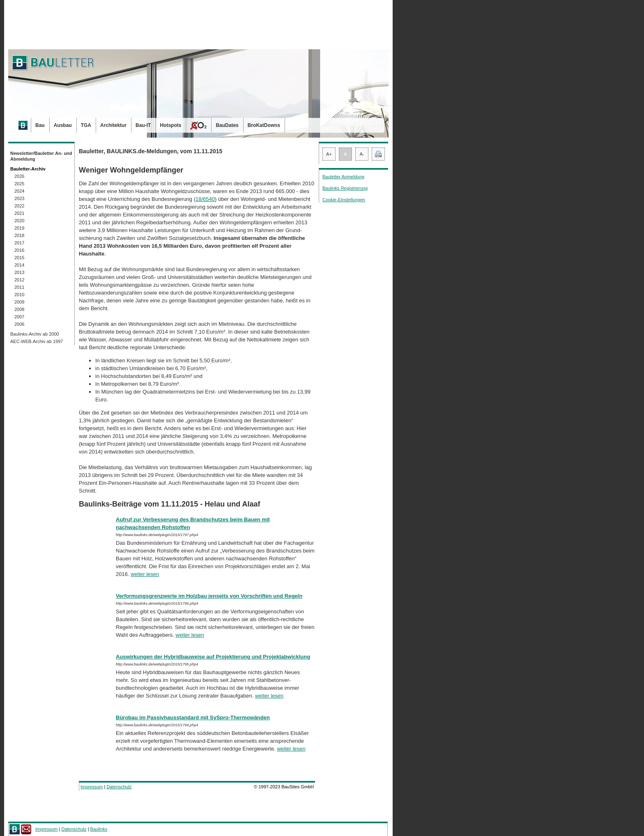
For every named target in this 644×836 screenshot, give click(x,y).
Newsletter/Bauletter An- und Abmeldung (41, 156)
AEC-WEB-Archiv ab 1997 (37, 341)
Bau (40, 125)
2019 (19, 228)
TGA (86, 125)
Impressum (92, 787)
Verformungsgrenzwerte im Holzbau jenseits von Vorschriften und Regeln (209, 596)
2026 (19, 176)
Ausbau (63, 125)
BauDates (227, 125)
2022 (19, 206)
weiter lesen (145, 574)
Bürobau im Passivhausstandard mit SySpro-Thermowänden (193, 717)
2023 (19, 198)
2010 (19, 295)
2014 (19, 265)
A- (362, 154)
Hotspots (170, 125)
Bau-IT (143, 125)
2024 (19, 191)
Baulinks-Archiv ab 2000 (35, 334)
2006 (19, 324)
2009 (19, 302)
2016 (19, 250)
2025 (19, 184)
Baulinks (99, 829)
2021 (19, 213)
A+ (329, 154)
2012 (19, 280)
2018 (19, 235)
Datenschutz (119, 787)
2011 (19, 287)
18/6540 (205, 199)
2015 (19, 258)
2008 (19, 309)
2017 (19, 243)
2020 (19, 221)
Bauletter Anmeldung (343, 177)
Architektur (113, 125)
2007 (19, 317)
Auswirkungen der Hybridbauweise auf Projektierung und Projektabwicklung (213, 657)
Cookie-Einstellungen (344, 200)
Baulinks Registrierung (345, 188)
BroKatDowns (264, 125)
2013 (19, 272)
